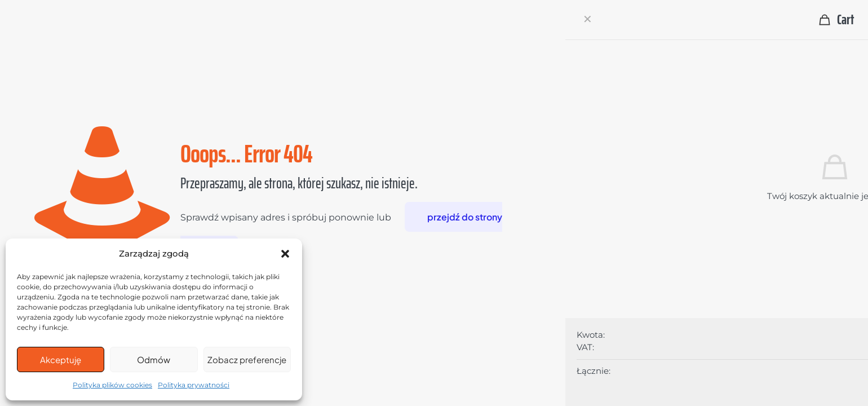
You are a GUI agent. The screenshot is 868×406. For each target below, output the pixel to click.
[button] (285, 254)
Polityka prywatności (194, 385)
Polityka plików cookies (112, 385)
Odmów (154, 359)
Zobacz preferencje (247, 359)
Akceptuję (61, 359)
